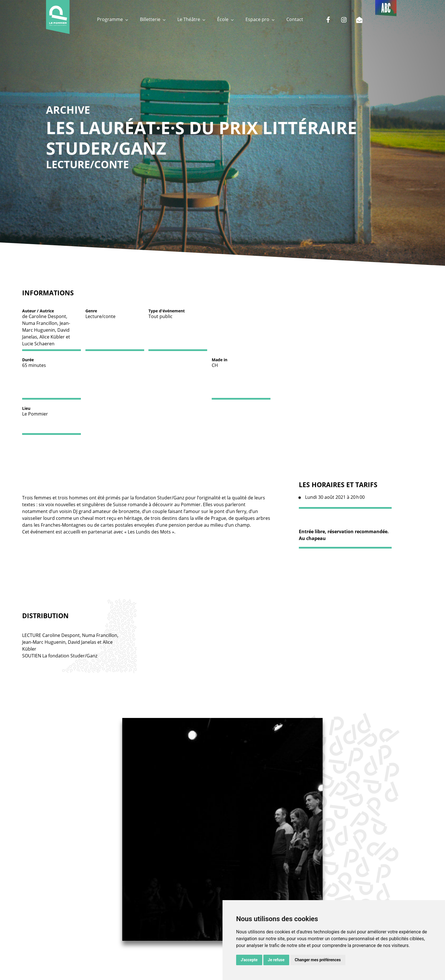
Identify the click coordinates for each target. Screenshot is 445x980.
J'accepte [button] (249, 960)
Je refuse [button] (276, 960)
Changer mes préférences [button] (318, 960)
